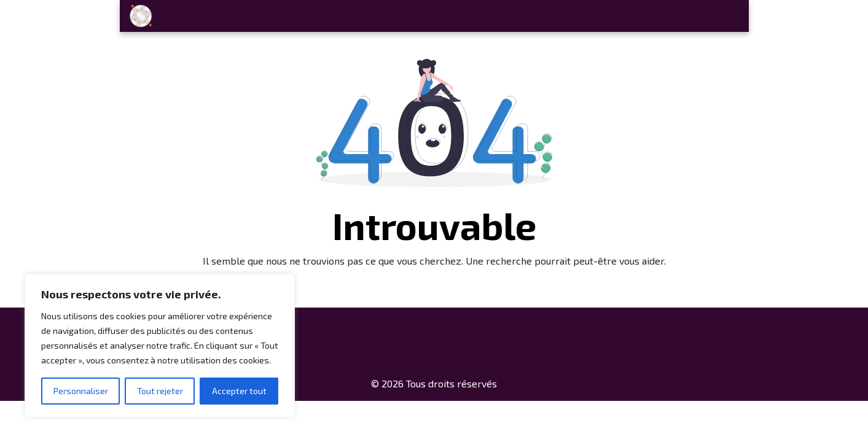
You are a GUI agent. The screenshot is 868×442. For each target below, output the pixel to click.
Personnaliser (81, 391)
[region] (160, 346)
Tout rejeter (160, 391)
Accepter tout (239, 391)
